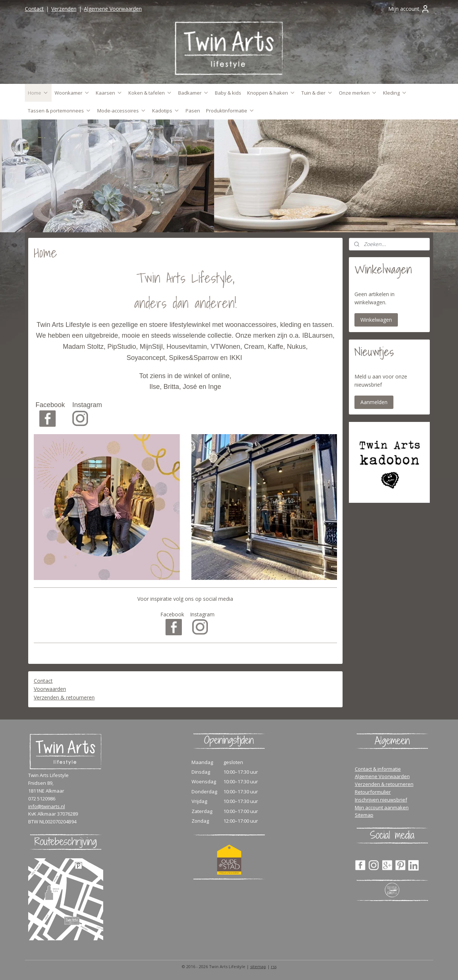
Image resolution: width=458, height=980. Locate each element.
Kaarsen (109, 93)
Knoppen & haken (271, 93)
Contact (34, 9)
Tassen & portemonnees (60, 111)
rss (274, 966)
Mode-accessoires (122, 111)
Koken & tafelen (150, 93)
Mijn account (409, 9)
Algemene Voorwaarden (113, 9)
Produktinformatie (230, 111)
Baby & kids (228, 93)
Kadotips (166, 111)
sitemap (258, 966)
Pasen (193, 111)
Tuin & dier (317, 93)
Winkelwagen (376, 320)
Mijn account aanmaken (382, 807)
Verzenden (64, 9)
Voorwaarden (50, 689)
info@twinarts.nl (47, 806)
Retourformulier (373, 792)
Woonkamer (72, 93)
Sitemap (364, 815)
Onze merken (358, 93)
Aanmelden (374, 402)
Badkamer (194, 93)
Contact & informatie (378, 769)
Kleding (395, 93)
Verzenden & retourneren (64, 697)
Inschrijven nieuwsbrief (381, 800)
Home (38, 93)
